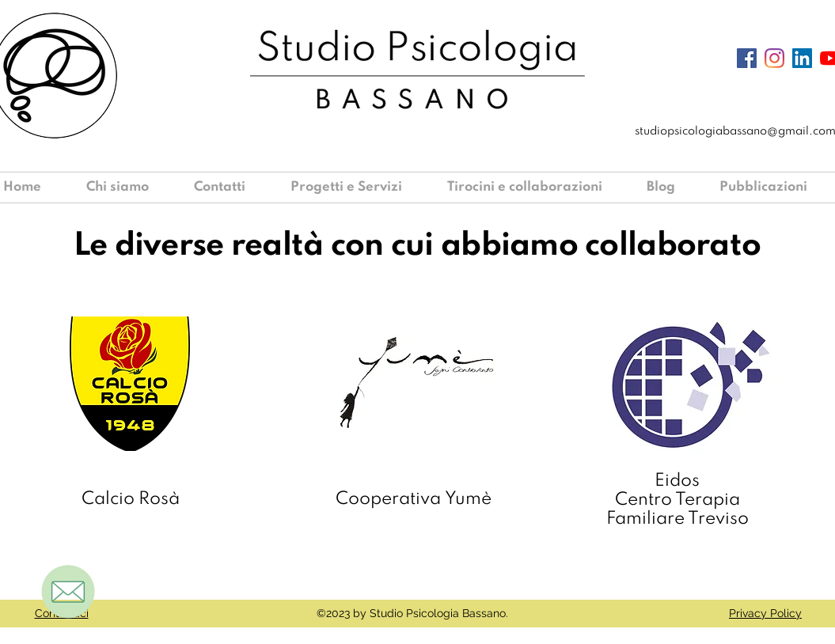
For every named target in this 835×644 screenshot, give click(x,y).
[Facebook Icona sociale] (747, 58)
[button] (357, 188)
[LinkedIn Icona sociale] (802, 58)
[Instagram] (774, 58)
